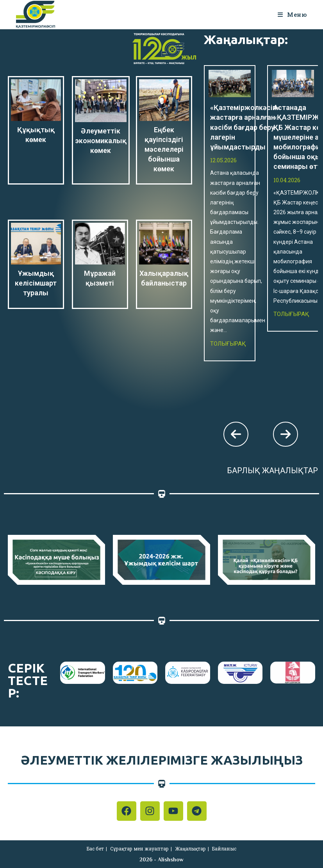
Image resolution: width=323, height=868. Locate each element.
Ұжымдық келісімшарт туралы (36, 283)
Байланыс (224, 848)
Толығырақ (228, 344)
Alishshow (171, 859)
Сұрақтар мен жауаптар (139, 848)
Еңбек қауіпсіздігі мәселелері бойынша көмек (164, 149)
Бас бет (95, 848)
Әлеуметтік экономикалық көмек (101, 141)
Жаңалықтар (190, 848)
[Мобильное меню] (292, 14)
